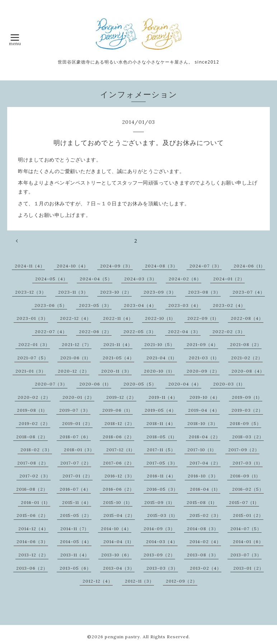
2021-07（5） (33, 358)
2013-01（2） (248, 568)
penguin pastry (122, 637)
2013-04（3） (119, 568)
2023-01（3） (32, 318)
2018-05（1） (162, 437)
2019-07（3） (75, 410)
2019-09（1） (247, 397)
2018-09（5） (245, 423)
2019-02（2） (34, 423)
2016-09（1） (245, 476)
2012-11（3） (139, 581)
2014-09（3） (159, 529)
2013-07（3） (246, 555)
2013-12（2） (33, 555)
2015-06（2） (32, 515)
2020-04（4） (185, 384)
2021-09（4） (202, 344)
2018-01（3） (79, 450)
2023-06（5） (51, 305)
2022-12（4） (76, 318)
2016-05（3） (162, 489)
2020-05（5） (140, 384)
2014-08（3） (203, 529)
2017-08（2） (33, 463)
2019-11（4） (163, 397)
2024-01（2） (229, 279)
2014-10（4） (116, 529)
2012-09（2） (182, 581)
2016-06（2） (118, 489)
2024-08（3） (161, 266)
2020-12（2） (74, 371)
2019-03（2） (247, 410)
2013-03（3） (162, 568)
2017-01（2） (78, 476)
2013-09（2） (159, 555)
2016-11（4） (161, 476)
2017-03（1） (248, 463)
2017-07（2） (76, 463)
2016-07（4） (75, 489)
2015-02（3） (205, 515)
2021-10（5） (159, 344)
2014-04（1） (119, 542)
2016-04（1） (205, 489)
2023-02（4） (229, 305)
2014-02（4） (205, 542)
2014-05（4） (76, 542)
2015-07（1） (244, 502)
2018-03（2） (248, 437)
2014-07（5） (246, 529)
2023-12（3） (31, 292)
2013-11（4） (75, 555)
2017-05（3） (162, 463)
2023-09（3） (160, 292)
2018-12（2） (119, 423)
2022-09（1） (203, 318)
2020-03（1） (229, 384)
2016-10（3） (203, 476)
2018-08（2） (32, 437)
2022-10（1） (160, 318)
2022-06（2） (95, 332)
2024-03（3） (140, 279)
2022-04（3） (184, 332)
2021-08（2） (246, 344)
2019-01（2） (77, 423)
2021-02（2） (247, 358)
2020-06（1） (95, 384)
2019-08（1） (32, 410)
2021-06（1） (76, 358)
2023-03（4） (185, 305)
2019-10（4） (205, 397)
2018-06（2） (118, 437)
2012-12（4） (98, 581)
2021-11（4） (118, 344)
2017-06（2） (119, 463)
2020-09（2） (203, 371)
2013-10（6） (116, 555)
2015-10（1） (118, 502)
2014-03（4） (162, 542)
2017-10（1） (202, 450)
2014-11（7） (75, 529)
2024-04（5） (96, 279)
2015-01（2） (248, 515)
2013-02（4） (206, 568)
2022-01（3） (34, 344)
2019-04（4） (204, 410)
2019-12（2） (121, 397)
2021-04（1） (162, 358)
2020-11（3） (116, 371)
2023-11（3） (73, 292)
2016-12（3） (119, 476)
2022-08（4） (247, 318)
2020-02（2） (34, 397)
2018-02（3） (36, 450)
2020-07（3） (51, 384)
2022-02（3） (229, 332)
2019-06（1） (118, 410)
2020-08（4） (248, 371)
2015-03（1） (162, 515)
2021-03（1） (204, 358)
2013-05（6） (75, 568)
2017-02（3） (35, 476)
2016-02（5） (248, 489)
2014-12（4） (33, 529)
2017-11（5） (161, 450)
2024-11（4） (30, 266)
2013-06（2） (32, 568)
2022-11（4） (118, 318)
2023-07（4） (249, 292)
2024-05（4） (51, 279)
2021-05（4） (118, 358)
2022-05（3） (140, 332)
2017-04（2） (205, 463)
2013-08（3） (203, 555)
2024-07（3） (206, 266)
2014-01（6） (248, 542)
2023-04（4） (140, 305)
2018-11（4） (161, 423)
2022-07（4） (51, 332)
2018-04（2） (205, 437)
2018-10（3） (203, 423)
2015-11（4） (77, 502)
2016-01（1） (36, 502)
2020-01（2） (78, 397)
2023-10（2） (116, 292)
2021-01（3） (31, 371)
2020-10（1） (159, 371)
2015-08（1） (202, 502)
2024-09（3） (116, 266)
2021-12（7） (77, 344)
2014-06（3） (32, 542)
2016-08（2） (32, 489)
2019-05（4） (160, 410)
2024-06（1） (249, 266)
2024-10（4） (72, 266)
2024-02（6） (185, 279)
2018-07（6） (75, 437)
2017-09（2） (244, 450)
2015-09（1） (159, 502)
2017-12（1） (121, 450)
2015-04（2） (119, 515)
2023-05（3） (95, 305)
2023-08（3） (204, 292)
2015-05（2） (76, 515)
